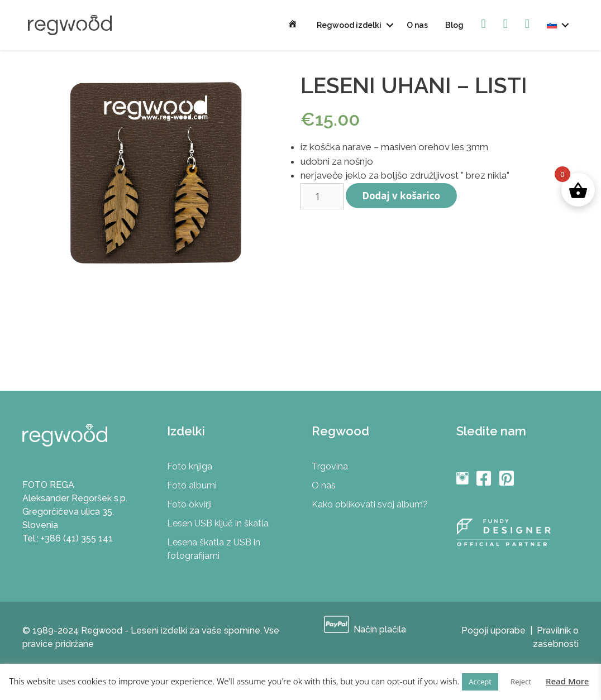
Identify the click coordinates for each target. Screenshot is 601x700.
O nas (417, 25)
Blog (454, 25)
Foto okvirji (189, 504)
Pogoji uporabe (493, 631)
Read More (567, 681)
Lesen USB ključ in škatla (218, 523)
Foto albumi (192, 485)
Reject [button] (521, 682)
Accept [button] (480, 682)
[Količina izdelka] (322, 196)
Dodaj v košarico (402, 196)
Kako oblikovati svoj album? (370, 504)
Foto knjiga (190, 466)
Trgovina (330, 466)
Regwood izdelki (349, 25)
